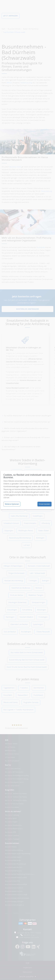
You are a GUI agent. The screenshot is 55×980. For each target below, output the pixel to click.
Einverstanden (44, 504)
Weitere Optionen (12, 504)
